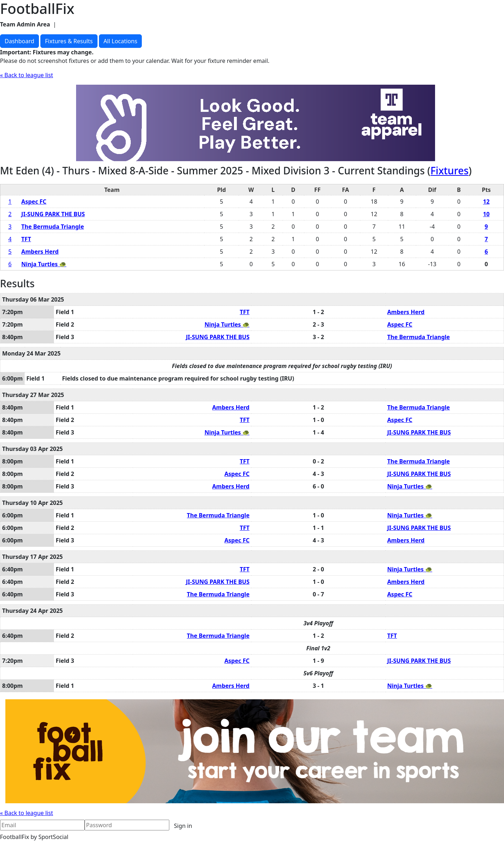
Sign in (183, 826)
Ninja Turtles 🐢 (44, 264)
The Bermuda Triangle (53, 227)
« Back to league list (26, 75)
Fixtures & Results (69, 41)
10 (486, 214)
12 (486, 202)
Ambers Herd (40, 252)
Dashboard (19, 41)
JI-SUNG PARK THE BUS (53, 214)
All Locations (121, 41)
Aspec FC (34, 202)
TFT (26, 239)
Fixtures (450, 170)
